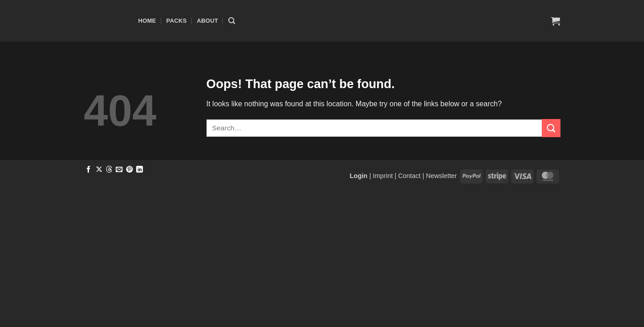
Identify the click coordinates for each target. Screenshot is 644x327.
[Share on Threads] (109, 170)
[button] (556, 21)
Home (147, 21)
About (208, 21)
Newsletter (442, 176)
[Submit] (551, 128)
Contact (409, 176)
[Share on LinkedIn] (140, 170)
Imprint (383, 176)
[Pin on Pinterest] (130, 170)
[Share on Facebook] (89, 170)
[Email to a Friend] (119, 170)
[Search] (232, 21)
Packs (176, 21)
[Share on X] (99, 170)
